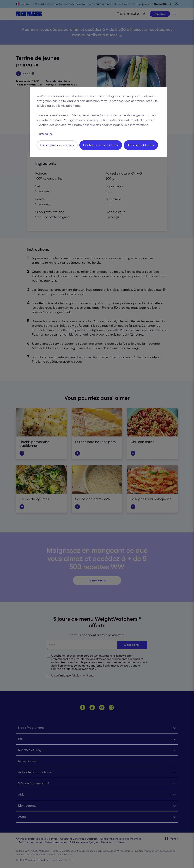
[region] (98, 122)
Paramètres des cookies (57, 145)
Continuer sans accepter (101, 145)
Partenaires (45, 134)
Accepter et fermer (141, 145)
